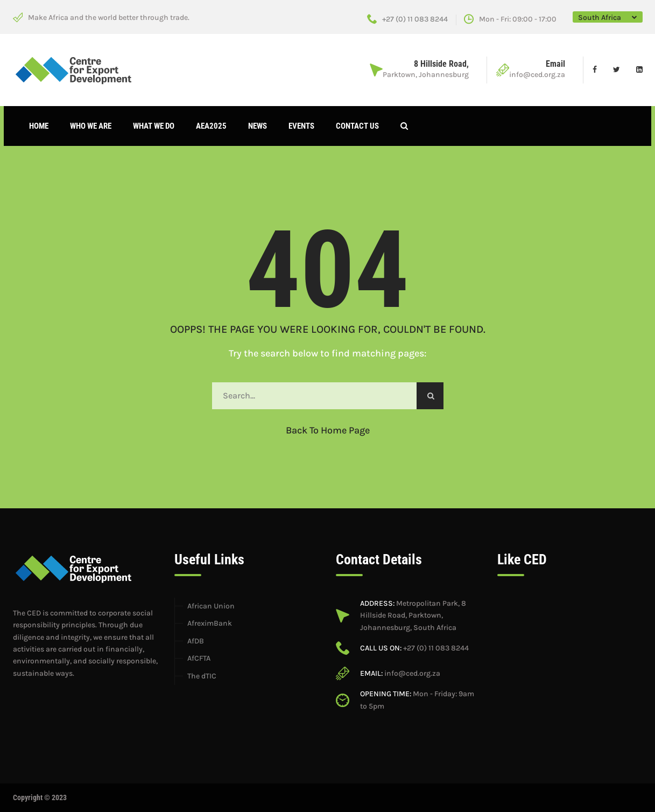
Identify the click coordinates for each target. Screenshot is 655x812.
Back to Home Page (328, 430)
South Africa (600, 17)
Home (39, 126)
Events (301, 126)
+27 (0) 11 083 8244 (407, 19)
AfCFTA (199, 658)
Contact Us (357, 126)
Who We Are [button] (91, 126)
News (258, 126)
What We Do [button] (154, 126)
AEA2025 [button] (211, 126)
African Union (211, 606)
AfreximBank (210, 623)
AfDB (196, 641)
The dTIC (202, 676)
